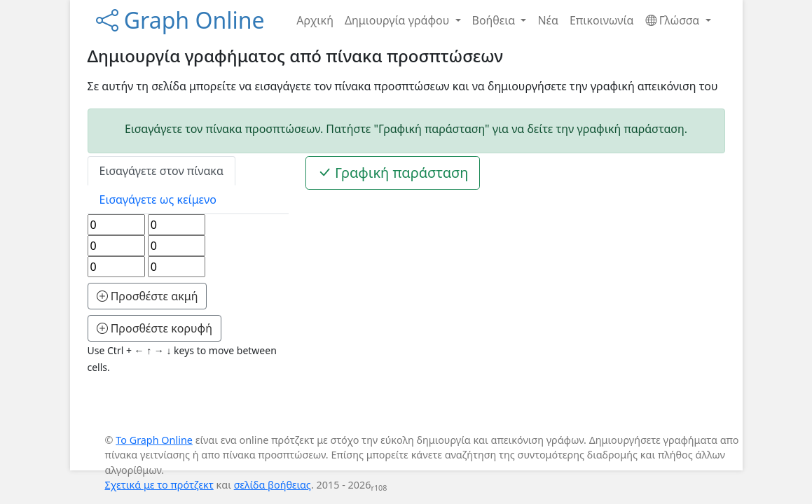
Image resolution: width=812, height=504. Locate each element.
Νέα (548, 20)
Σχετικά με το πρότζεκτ (159, 485)
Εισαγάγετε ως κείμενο (158, 199)
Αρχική (315, 20)
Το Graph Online (154, 440)
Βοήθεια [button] (495, 20)
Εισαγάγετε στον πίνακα (161, 171)
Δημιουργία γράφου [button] (399, 20)
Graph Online (180, 20)
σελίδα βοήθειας (273, 485)
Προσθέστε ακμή (147, 296)
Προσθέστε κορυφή (154, 328)
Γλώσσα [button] (674, 20)
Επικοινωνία (602, 20)
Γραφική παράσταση (393, 173)
